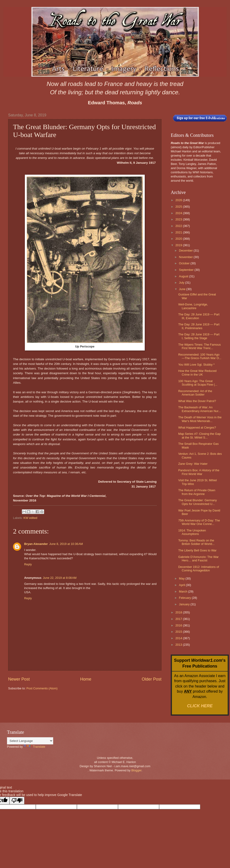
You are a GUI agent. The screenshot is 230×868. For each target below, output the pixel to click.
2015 (179, 632)
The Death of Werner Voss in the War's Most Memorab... (200, 419)
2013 (179, 645)
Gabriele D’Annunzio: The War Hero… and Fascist (198, 559)
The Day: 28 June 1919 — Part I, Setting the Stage (199, 336)
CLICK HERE (200, 706)
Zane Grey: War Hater (193, 464)
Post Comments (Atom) (42, 688)
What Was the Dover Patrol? (197, 401)
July (182, 283)
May (182, 578)
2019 (179, 245)
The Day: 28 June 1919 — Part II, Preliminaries (199, 326)
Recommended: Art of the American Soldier (195, 393)
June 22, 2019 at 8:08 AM (60, 578)
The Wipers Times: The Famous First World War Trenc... (199, 346)
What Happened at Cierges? (197, 427)
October (185, 263)
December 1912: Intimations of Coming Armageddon (199, 569)
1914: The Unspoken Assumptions (192, 532)
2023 (179, 219)
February (185, 598)
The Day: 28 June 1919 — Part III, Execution (199, 316)
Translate (34, 747)
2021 (179, 232)
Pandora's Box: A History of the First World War (199, 472)
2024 (179, 213)
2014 (179, 638)
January (185, 604)
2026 (179, 200)
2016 (179, 625)
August (184, 276)
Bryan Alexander (36, 544)
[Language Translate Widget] (30, 741)
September (187, 270)
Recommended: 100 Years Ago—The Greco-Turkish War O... (200, 356)
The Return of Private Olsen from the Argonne (197, 492)
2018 (179, 612)
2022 (179, 226)
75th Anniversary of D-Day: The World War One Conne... (199, 522)
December (186, 251)
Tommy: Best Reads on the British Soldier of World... (196, 542)
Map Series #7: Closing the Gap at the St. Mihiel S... (199, 436)
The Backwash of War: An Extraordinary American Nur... (199, 409)
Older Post (152, 679)
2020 (179, 239)
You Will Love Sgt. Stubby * (196, 365)
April (182, 585)
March (183, 591)
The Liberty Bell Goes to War (197, 550)
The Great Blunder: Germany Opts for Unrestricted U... (197, 502)
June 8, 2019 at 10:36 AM (66, 544)
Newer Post (19, 679)
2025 (179, 207)
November (186, 257)
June (183, 289)
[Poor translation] (17, 801)
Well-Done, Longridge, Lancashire (193, 306)
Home (86, 679)
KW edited (30, 518)
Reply (28, 564)
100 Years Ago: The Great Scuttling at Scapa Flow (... (198, 383)
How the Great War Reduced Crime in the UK (197, 373)
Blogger (136, 770)
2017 (179, 619)
